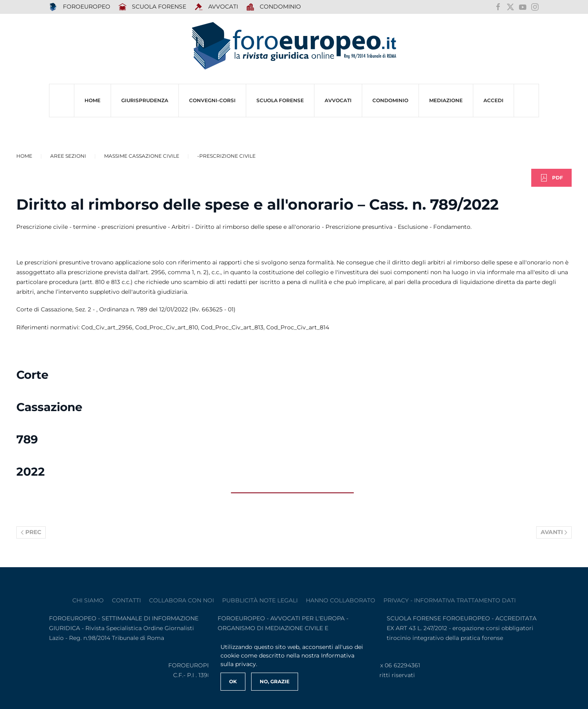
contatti (126, 600)
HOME (92, 100)
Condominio (274, 7)
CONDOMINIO (390, 100)
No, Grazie (275, 681)
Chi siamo (88, 600)
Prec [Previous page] (31, 532)
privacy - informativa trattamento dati (450, 600)
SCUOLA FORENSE (153, 7)
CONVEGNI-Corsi (212, 100)
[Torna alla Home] (294, 46)
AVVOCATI (216, 7)
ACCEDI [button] (493, 100)
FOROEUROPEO (80, 7)
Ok (233, 681)
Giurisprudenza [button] (145, 100)
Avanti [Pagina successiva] (554, 532)
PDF (551, 178)
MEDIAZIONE (446, 100)
